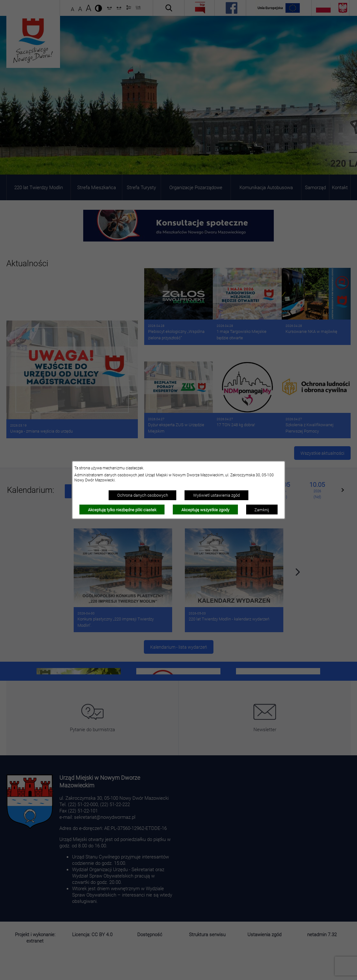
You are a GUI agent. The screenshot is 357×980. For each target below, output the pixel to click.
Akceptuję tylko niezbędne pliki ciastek (122, 510)
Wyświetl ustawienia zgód (216, 495)
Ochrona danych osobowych (143, 495)
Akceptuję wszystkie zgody (205, 510)
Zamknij (262, 510)
